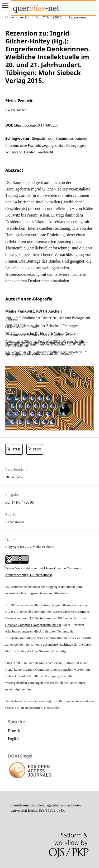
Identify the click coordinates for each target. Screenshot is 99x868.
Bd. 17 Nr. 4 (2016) (49, 17)
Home (10, 17)
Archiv (25, 17)
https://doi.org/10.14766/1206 (36, 125)
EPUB (37, 449)
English (14, 739)
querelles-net (20, 805)
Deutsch (14, 731)
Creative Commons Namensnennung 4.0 (33, 625)
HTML (16, 449)
